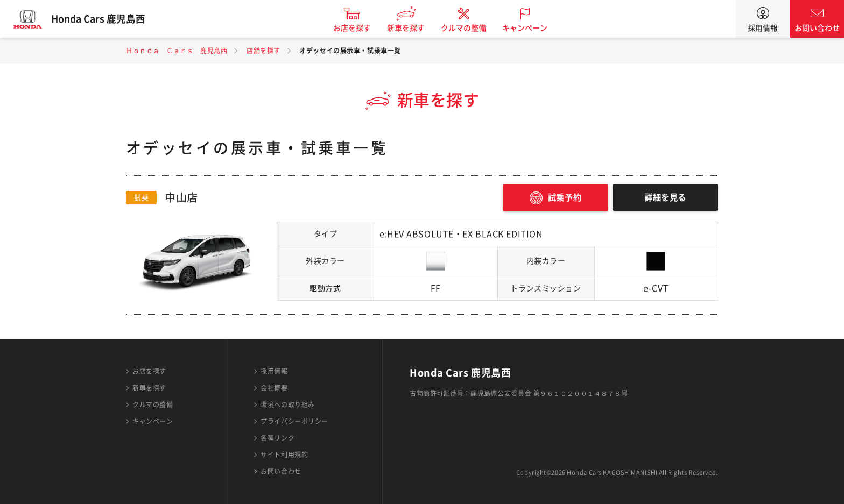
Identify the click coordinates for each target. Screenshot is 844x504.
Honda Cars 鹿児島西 (105, 19)
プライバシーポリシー (294, 421)
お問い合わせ (817, 28)
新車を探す (413, 28)
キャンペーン (532, 28)
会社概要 (274, 388)
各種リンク (277, 438)
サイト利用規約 (284, 455)
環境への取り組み (287, 404)
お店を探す (359, 28)
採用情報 (763, 28)
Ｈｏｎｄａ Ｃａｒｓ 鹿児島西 (177, 51)
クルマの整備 (470, 28)
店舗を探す (263, 51)
